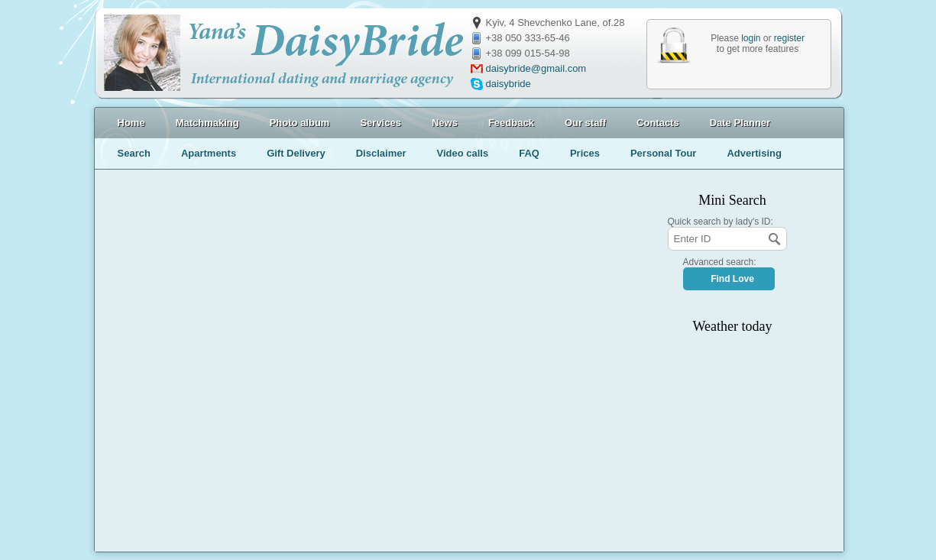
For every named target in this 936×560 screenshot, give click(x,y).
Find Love (732, 279)
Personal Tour (663, 153)
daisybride (508, 84)
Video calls (462, 153)
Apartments (209, 153)
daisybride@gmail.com (536, 68)
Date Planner (740, 123)
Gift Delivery (296, 153)
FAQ (529, 153)
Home (131, 123)
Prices (585, 153)
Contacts (658, 123)
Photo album (300, 123)
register (789, 38)
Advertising (754, 153)
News (445, 123)
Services (381, 123)
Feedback (511, 123)
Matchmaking (207, 123)
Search (134, 153)
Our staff (585, 123)
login (751, 38)
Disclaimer (381, 153)
